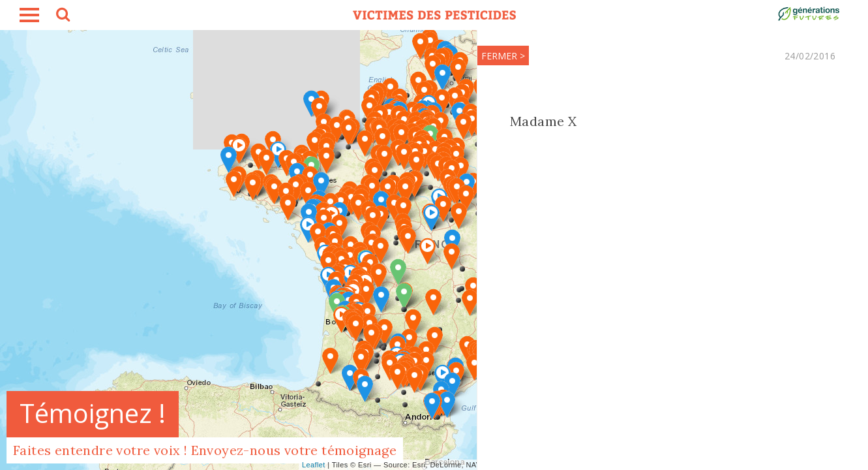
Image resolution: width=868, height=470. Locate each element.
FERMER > (503, 56)
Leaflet (314, 465)
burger (29, 15)
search (62, 16)
